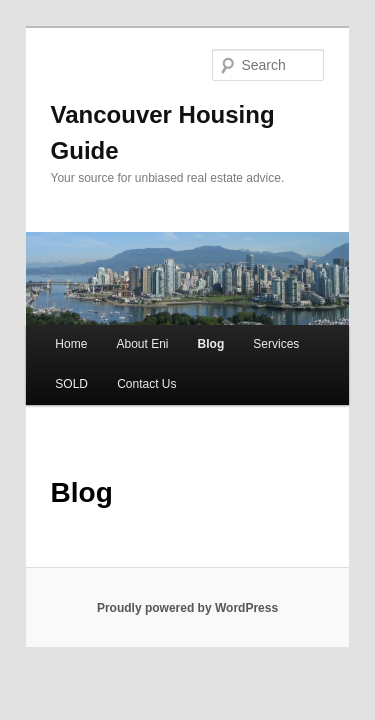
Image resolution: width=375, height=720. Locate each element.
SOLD (49, 335)
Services (254, 295)
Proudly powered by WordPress (187, 559)
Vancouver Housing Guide (178, 86)
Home (49, 295)
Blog (189, 295)
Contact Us (124, 335)
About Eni (120, 295)
